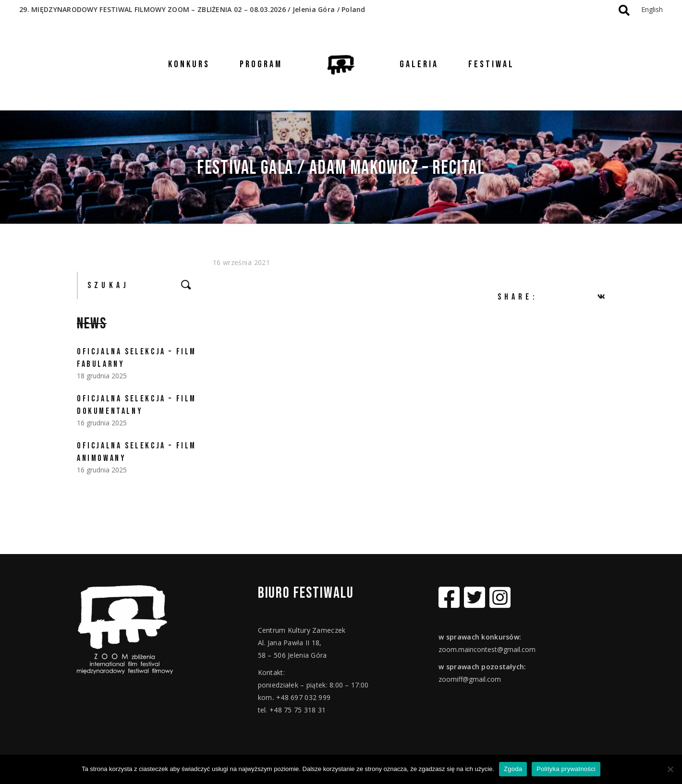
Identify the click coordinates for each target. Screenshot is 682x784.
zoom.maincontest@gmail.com (487, 649)
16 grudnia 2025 (102, 423)
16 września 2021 (242, 262)
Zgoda (513, 769)
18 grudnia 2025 (102, 376)
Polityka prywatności (566, 769)
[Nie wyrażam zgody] (670, 769)
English (652, 9)
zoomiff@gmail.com (470, 679)
